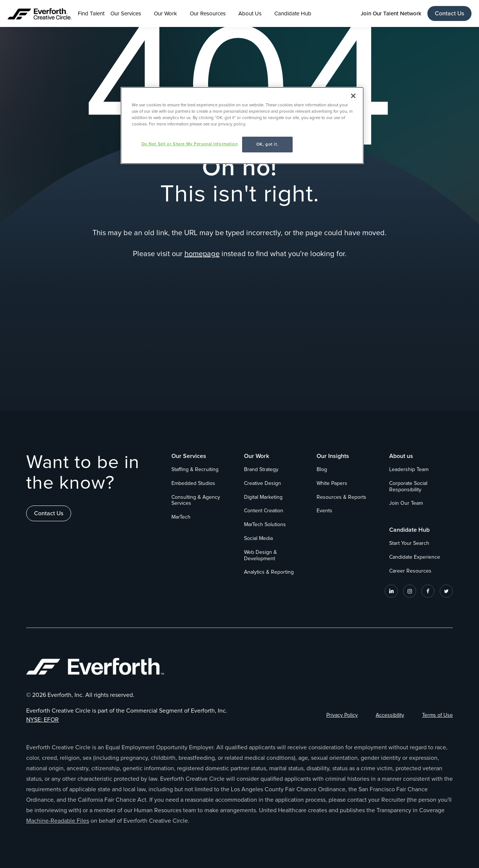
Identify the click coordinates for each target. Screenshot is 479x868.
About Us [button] (250, 14)
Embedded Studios (193, 483)
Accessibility (390, 715)
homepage (202, 254)
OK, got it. (267, 144)
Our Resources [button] (208, 14)
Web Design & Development (260, 556)
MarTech (181, 517)
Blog (322, 470)
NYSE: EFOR (42, 720)
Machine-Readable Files (58, 821)
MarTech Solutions (265, 525)
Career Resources (410, 571)
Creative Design (263, 483)
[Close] (353, 96)
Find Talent (91, 14)
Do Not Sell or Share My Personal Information (190, 144)
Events (324, 511)
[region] (242, 125)
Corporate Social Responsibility (408, 487)
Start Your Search (409, 543)
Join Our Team (406, 503)
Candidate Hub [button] (293, 14)
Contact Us (449, 13)
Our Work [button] (165, 14)
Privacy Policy (342, 715)
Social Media (258, 538)
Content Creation (264, 511)
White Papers (332, 483)
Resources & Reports (341, 497)
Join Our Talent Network (391, 13)
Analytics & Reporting (269, 572)
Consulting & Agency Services (196, 500)
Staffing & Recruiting (195, 470)
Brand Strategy (261, 470)
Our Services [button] (126, 14)
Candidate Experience (415, 557)
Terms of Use (437, 715)
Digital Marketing (263, 497)
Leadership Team (409, 470)
